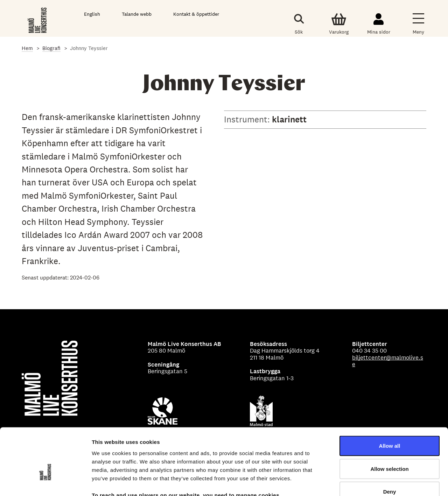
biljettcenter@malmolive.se (388, 361)
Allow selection (389, 427)
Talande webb (137, 14)
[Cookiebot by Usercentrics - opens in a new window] (45, 482)
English (92, 14)
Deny (390, 450)
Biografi (51, 48)
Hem (27, 48)
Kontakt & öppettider (196, 14)
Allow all (390, 404)
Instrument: (248, 119)
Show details (367, 482)
